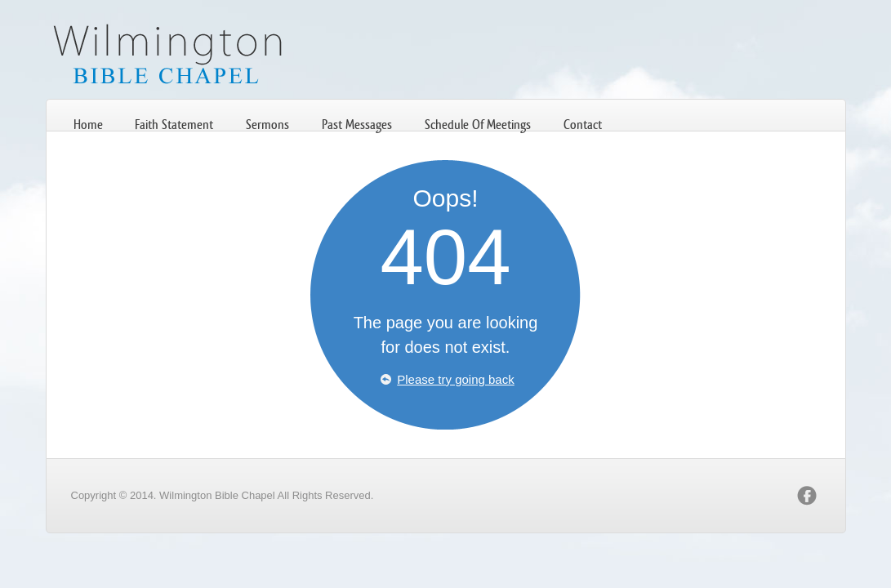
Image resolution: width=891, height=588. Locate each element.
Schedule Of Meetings (478, 125)
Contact (583, 125)
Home (88, 125)
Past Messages (357, 125)
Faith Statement (174, 125)
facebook (807, 496)
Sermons (267, 125)
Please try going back (455, 379)
